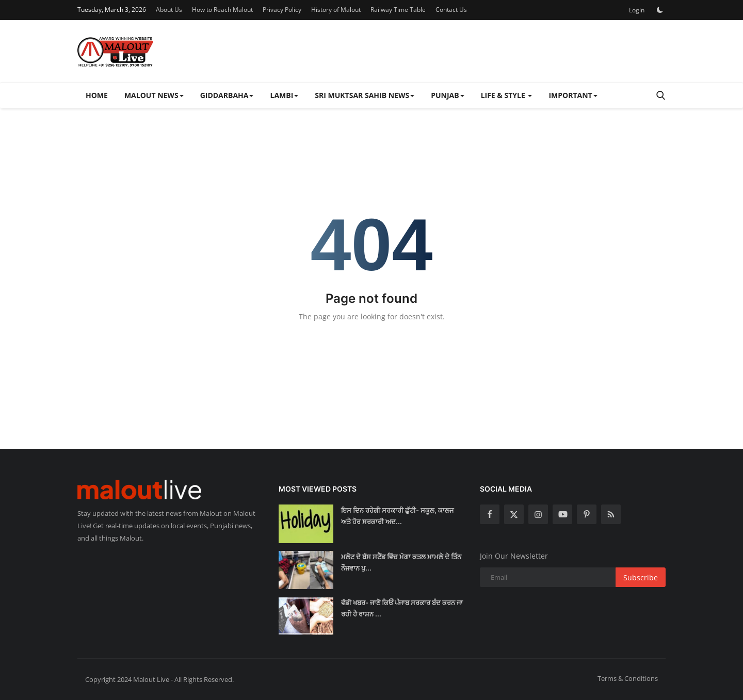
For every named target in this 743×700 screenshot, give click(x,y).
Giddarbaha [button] (227, 95)
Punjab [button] (447, 95)
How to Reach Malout (222, 10)
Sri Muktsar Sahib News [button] (365, 95)
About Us (169, 10)
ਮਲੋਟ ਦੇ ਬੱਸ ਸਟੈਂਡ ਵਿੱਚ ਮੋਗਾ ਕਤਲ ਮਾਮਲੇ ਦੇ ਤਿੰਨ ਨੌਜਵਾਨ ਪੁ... (401, 562)
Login (637, 10)
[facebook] (490, 514)
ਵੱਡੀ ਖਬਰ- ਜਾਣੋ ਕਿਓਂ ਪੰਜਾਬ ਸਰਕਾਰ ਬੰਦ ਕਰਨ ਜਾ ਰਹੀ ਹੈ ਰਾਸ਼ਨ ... (402, 608)
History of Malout (336, 10)
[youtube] (562, 514)
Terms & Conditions (628, 678)
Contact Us (451, 10)
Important (573, 95)
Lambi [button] (284, 95)
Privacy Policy (282, 10)
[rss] (611, 514)
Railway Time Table (398, 10)
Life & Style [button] (507, 95)
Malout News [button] (154, 95)
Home (97, 95)
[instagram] (538, 514)
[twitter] (514, 514)
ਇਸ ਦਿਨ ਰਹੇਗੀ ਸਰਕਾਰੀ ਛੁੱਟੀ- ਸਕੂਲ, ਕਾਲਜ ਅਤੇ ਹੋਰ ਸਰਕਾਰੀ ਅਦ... (397, 516)
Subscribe (641, 577)
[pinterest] (587, 514)
